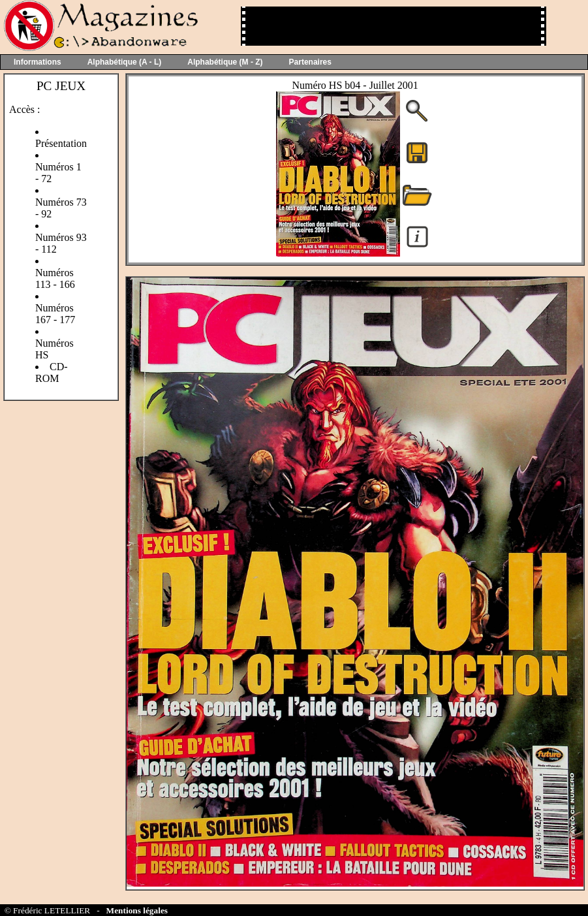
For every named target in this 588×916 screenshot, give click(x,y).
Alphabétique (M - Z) (225, 62)
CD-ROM (52, 372)
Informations (38, 62)
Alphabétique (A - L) (125, 62)
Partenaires (310, 62)
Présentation (61, 143)
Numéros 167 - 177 (55, 314)
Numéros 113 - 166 (55, 278)
